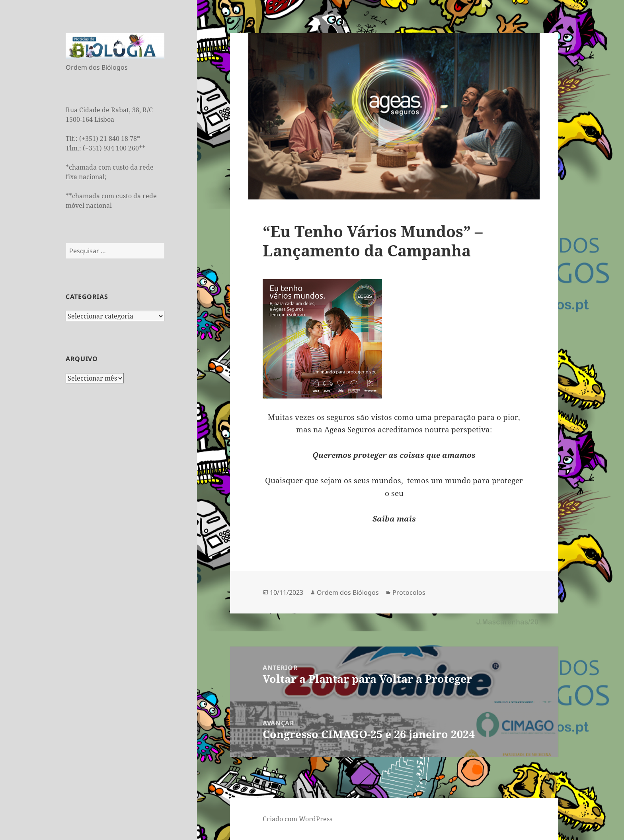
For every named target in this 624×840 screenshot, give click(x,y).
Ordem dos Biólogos (348, 592)
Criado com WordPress (297, 819)
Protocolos (409, 592)
